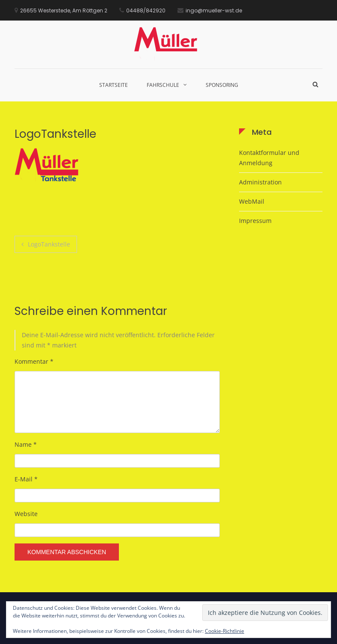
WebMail (252, 201)
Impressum (255, 221)
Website (26, 514)
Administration (260, 182)
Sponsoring (222, 85)
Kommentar (34, 361)
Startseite (114, 85)
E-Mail (26, 479)
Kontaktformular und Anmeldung (269, 158)
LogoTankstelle (49, 244)
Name (26, 444)
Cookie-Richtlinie (225, 631)
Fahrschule (163, 85)
